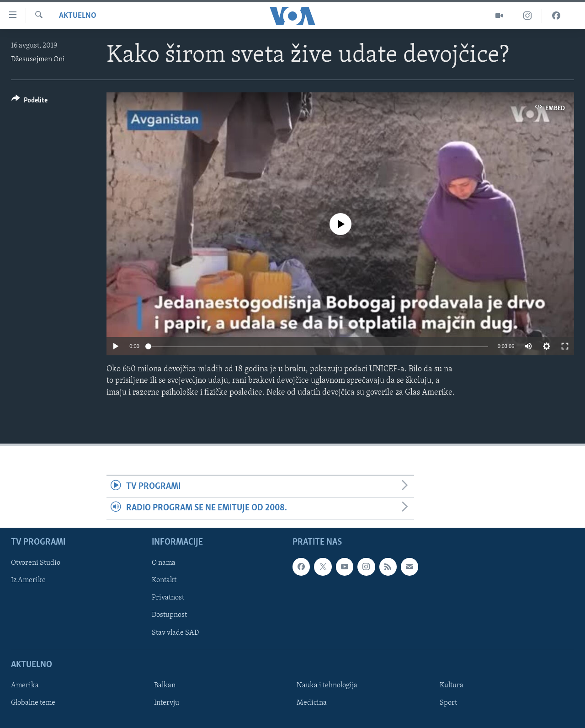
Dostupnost (169, 615)
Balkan (165, 685)
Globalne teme (33, 702)
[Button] (29, 102)
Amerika (25, 685)
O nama (164, 563)
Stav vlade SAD (175, 632)
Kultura (452, 685)
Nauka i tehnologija (327, 685)
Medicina (312, 702)
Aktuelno (78, 16)
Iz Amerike (28, 580)
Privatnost (168, 598)
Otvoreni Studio (36, 563)
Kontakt (164, 580)
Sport (448, 702)
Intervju (167, 702)
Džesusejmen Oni (38, 59)
